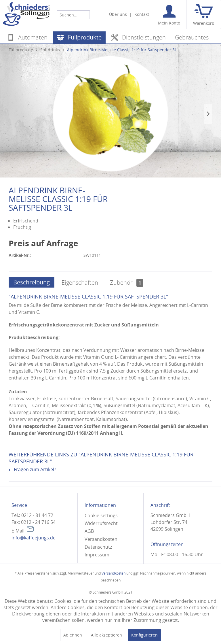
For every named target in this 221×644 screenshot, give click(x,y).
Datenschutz (98, 547)
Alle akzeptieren (106, 635)
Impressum (97, 555)
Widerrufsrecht (101, 523)
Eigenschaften (80, 283)
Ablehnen (73, 635)
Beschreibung (32, 282)
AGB (89, 531)
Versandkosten (101, 539)
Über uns (118, 14)
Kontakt (142, 14)
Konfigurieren (144, 635)
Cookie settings (101, 515)
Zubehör (127, 283)
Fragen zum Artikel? (32, 469)
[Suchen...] (73, 15)
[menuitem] (73, 14)
